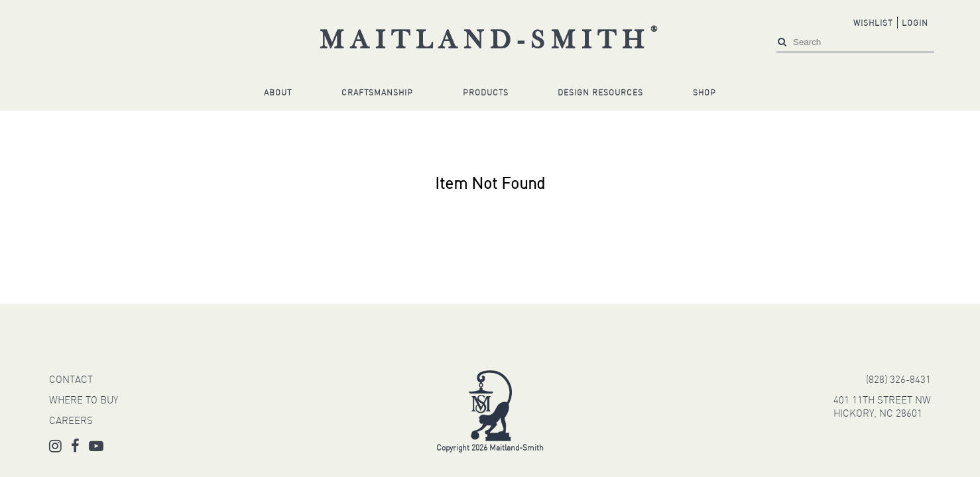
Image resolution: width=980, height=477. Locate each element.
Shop (704, 93)
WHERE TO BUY (84, 401)
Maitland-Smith (492, 42)
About (278, 93)
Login (915, 24)
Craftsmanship (377, 93)
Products (486, 93)
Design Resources (600, 93)
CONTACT (71, 381)
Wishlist (873, 24)
